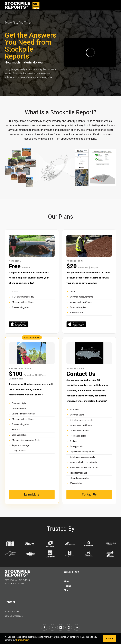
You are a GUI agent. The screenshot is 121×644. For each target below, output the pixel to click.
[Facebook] (44, 627)
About (67, 581)
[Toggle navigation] (113, 5)
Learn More (32, 495)
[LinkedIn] (60, 627)
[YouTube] (77, 627)
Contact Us (89, 495)
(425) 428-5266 (12, 611)
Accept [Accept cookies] (109, 638)
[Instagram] (69, 627)
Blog (66, 590)
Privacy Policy (22, 640)
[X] (52, 627)
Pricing (68, 586)
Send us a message (14, 616)
